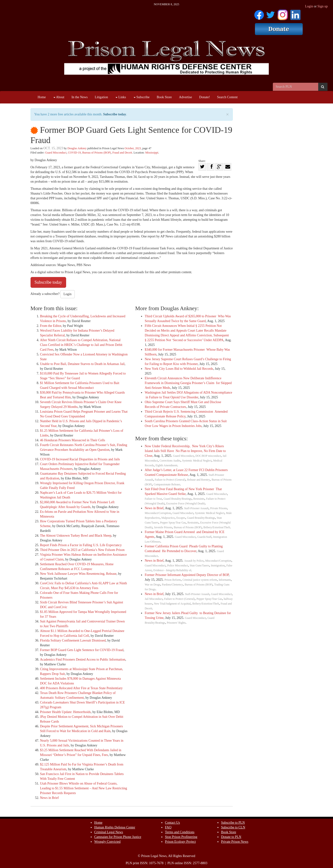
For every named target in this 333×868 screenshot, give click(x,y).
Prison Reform (173, 580)
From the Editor (51, 326)
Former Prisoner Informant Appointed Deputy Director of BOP (187, 575)
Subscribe (142, 97)
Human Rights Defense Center (115, 827)
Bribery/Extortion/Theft (217, 527)
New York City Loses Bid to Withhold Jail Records (179, 369)
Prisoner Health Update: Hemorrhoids (66, 712)
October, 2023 (133, 148)
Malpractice (168, 518)
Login (309, 6)
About (59, 97)
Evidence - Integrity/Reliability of (172, 570)
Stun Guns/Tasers (199, 566)
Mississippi (152, 153)
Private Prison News (235, 842)
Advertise (185, 97)
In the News (79, 97)
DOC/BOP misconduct (208, 456)
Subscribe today (115, 114)
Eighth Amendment (166, 465)
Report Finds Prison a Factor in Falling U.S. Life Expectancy (81, 545)
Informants (225, 580)
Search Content (227, 97)
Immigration (218, 566)
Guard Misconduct (56, 153)
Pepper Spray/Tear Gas (173, 523)
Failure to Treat (153, 499)
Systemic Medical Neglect (197, 461)
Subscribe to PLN (233, 823)
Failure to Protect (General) (170, 480)
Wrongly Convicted (107, 842)
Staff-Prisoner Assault (196, 508)
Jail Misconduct (153, 599)
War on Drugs (152, 585)
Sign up (323, 6)
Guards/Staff (204, 537)
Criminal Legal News (109, 832)
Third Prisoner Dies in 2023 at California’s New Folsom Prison (82, 550)
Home (42, 97)
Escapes (181, 518)
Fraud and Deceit (122, 153)
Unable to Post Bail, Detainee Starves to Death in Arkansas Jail (82, 364)
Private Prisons (219, 508)
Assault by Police (194, 561)
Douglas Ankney (77, 148)
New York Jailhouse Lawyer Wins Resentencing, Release (78, 574)
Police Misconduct (177, 566)
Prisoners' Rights (176, 623)
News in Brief (50, 798)
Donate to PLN (231, 837)
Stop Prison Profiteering (181, 837)
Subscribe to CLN (233, 827)
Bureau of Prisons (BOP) (96, 153)
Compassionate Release (167, 485)
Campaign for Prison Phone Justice (118, 837)
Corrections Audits (170, 461)
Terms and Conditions (180, 832)
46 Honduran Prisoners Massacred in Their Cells (73, 440)
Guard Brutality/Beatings (178, 499)
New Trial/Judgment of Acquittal (172, 604)
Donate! (204, 97)
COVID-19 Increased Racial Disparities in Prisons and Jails (80, 459)
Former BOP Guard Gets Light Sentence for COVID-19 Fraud (82, 650)
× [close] (227, 115)
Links (121, 97)
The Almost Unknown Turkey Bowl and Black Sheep (76, 536)
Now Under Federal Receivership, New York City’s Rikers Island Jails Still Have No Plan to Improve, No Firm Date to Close (185, 451)
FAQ (168, 827)
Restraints (199, 499)
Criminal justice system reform (200, 580)
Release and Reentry (199, 480)
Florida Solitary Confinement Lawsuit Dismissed (73, 640)
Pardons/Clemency (172, 585)
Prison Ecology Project (180, 842)
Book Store (164, 97)
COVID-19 (74, 153)
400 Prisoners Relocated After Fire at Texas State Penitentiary (81, 688)
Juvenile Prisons (163, 527)
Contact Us (172, 823)
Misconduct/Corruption (158, 513)
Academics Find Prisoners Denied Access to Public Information (83, 660)
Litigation (101, 97)
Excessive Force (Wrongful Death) (186, 504)
